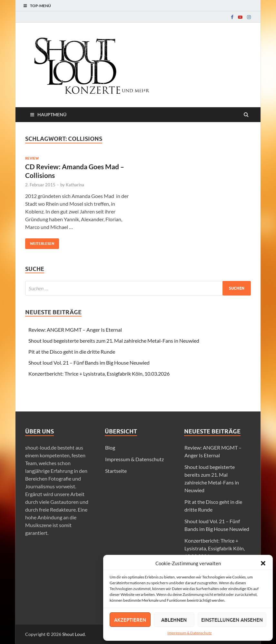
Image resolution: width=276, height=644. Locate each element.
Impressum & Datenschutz (190, 633)
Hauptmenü (52, 114)
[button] (263, 563)
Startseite (116, 471)
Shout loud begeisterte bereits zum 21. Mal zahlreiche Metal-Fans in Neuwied (114, 341)
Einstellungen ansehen (232, 620)
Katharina (75, 185)
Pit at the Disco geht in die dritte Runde (72, 352)
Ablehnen (174, 620)
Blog (110, 447)
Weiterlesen (40, 242)
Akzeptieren (130, 620)
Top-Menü (40, 6)
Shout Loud (74, 634)
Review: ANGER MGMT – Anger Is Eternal (75, 330)
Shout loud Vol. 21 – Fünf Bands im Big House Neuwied (89, 363)
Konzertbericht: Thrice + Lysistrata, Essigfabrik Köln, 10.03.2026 (99, 374)
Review (32, 158)
